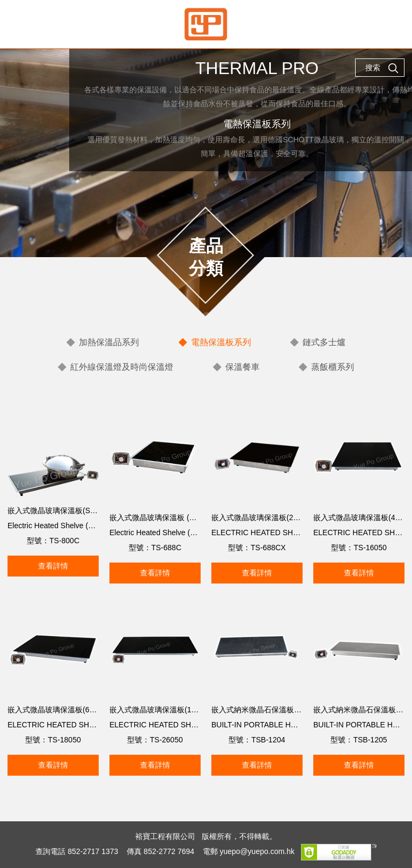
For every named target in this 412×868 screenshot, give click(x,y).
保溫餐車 (242, 367)
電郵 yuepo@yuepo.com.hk (249, 851)
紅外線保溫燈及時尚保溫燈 (122, 367)
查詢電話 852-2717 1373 (77, 851)
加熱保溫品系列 (109, 342)
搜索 (382, 68)
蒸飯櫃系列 (333, 367)
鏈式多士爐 (324, 342)
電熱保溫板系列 (221, 342)
